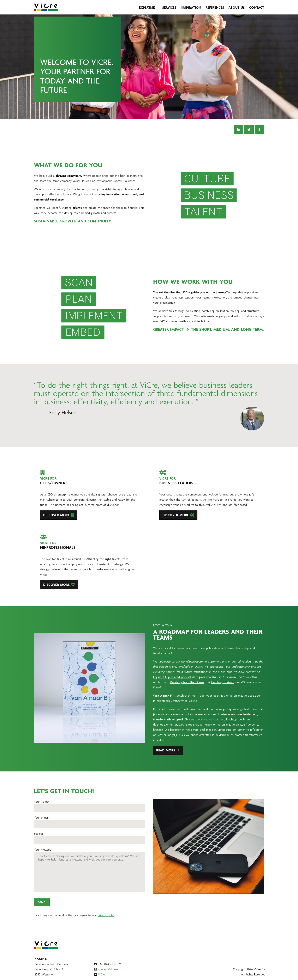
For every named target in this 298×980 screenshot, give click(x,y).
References (215, 7)
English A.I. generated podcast (172, 696)
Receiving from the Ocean (187, 701)
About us (237, 7)
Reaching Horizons (223, 701)
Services (169, 7)
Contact (257, 7)
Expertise (147, 7)
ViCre (101, 974)
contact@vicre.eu (109, 969)
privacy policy (106, 934)
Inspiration (191, 7)
